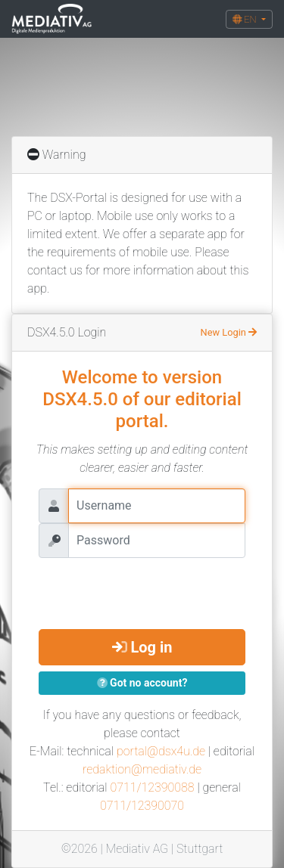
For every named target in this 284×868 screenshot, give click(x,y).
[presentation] (154, 587)
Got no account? (142, 683)
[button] (249, 19)
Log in (142, 647)
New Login (229, 332)
